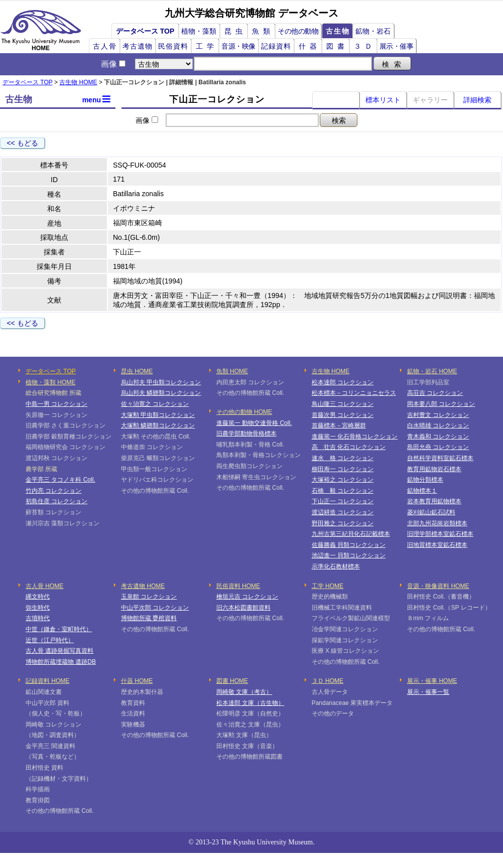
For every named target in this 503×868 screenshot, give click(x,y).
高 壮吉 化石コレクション (349, 447)
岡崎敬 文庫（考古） (244, 692)
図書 (337, 46)
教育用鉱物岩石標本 (434, 469)
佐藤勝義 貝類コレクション (349, 545)
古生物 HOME (78, 82)
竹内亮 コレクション (53, 491)
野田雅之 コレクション (343, 523)
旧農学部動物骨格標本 (246, 433)
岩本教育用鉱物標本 (434, 501)
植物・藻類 (199, 31)
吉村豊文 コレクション (438, 415)
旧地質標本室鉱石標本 (437, 545)
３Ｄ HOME (328, 681)
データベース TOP (145, 31)
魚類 (263, 31)
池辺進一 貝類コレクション (349, 555)
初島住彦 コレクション (56, 501)
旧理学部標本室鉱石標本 (440, 534)
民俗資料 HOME (238, 586)
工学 (207, 46)
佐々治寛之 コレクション (155, 404)
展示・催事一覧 (428, 692)
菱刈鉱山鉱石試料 (431, 512)
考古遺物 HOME (143, 586)
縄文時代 (38, 597)
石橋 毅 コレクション (343, 491)
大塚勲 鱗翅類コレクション (158, 425)
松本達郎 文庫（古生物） (250, 703)
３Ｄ (365, 46)
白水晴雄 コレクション (438, 425)
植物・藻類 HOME (50, 382)
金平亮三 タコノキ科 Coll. (60, 480)
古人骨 (105, 46)
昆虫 (235, 31)
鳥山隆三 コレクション (343, 404)
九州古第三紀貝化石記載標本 (351, 534)
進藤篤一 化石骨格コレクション (355, 437)
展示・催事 (397, 46)
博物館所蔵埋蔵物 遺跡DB (61, 662)
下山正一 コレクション (343, 501)
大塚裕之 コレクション (343, 480)
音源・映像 (238, 46)
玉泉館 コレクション (149, 597)
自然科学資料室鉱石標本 (440, 458)
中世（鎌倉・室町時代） (59, 629)
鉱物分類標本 (425, 480)
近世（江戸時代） (50, 640)
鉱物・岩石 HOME (432, 371)
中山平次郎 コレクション (155, 608)
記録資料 (276, 46)
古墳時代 (38, 618)
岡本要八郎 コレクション (441, 404)
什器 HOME (137, 681)
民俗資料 (173, 46)
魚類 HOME (232, 371)
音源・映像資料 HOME (438, 586)
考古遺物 (138, 46)
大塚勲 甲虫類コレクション (158, 415)
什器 (310, 46)
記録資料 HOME (47, 681)
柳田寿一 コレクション (343, 469)
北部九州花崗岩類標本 (437, 523)
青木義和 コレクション (438, 437)
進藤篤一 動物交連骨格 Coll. (254, 423)
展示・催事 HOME (432, 681)
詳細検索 (477, 100)
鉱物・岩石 (373, 31)
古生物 (338, 31)
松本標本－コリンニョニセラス (354, 393)
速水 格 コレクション (343, 458)
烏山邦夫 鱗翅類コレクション (161, 393)
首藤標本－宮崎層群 (339, 425)
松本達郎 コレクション (343, 382)
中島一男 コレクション (56, 404)
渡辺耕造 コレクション (343, 512)
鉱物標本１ (422, 491)
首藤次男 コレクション (343, 415)
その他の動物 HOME (244, 412)
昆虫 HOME (137, 371)
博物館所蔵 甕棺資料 (149, 618)
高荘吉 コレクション (435, 393)
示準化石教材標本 (336, 566)
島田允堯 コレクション (438, 447)
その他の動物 (298, 31)
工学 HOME (328, 586)
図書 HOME (232, 681)
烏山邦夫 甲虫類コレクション (161, 382)
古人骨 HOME (44, 586)
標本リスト (383, 100)
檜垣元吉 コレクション (247, 597)
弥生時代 (38, 608)
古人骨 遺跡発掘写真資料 (59, 651)
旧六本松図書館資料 (243, 608)
